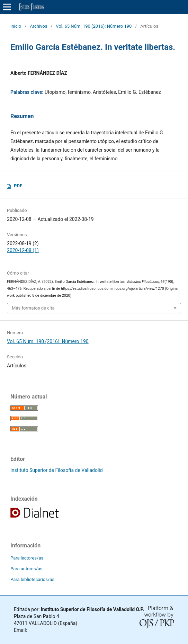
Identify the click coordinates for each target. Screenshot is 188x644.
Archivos (38, 26)
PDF (18, 186)
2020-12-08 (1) (23, 250)
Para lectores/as (27, 558)
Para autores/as (26, 569)
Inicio (16, 26)
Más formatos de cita (33, 308)
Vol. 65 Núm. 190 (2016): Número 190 (94, 26)
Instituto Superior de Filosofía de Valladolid (57, 470)
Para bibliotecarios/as (32, 579)
